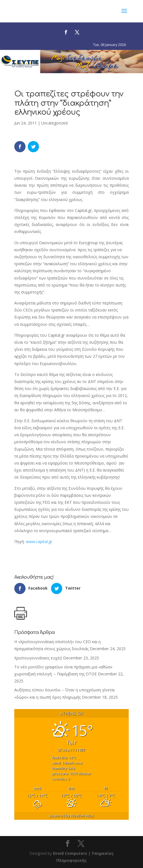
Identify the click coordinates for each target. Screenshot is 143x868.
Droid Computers (70, 853)
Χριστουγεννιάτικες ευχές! (38, 658)
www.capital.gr (39, 542)
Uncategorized (54, 123)
